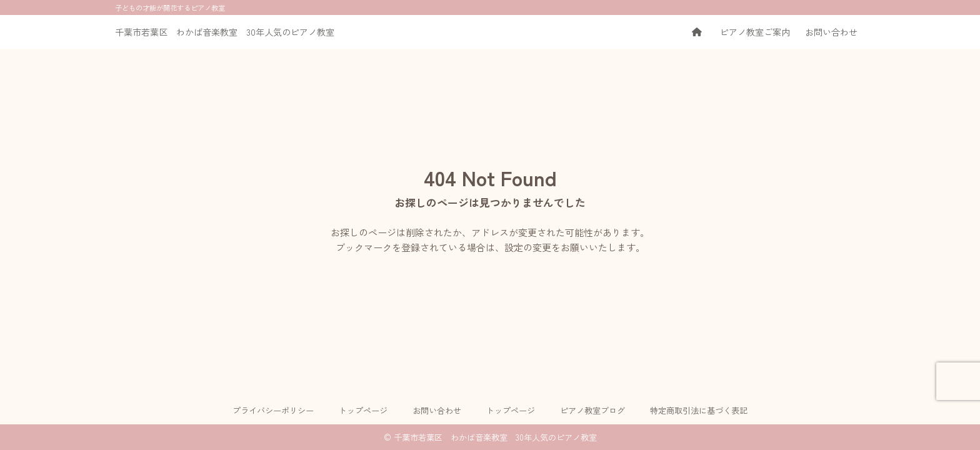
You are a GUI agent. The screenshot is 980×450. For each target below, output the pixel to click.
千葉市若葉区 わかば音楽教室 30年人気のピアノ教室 (225, 32)
